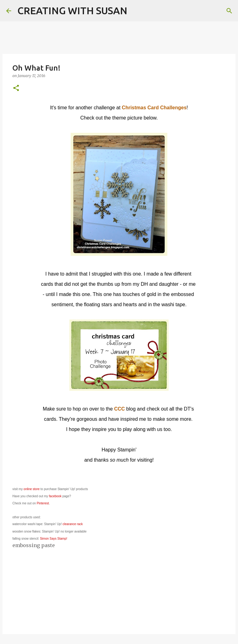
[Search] (136, 11)
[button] (16, 88)
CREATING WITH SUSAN (72, 11)
